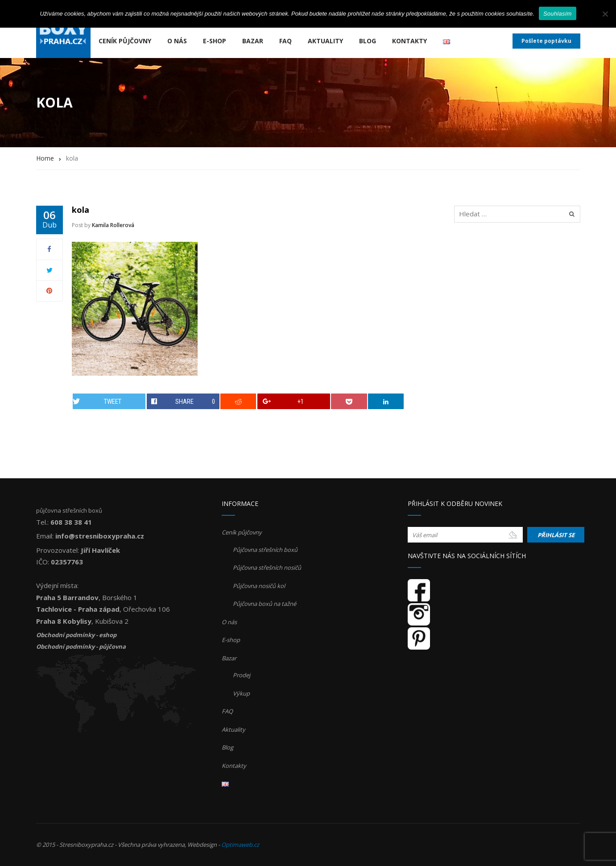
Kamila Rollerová (113, 225)
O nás (177, 41)
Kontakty (409, 41)
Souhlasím (558, 14)
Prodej (242, 675)
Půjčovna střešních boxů (265, 550)
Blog (368, 41)
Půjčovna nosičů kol (259, 586)
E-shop (215, 41)
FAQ (285, 41)
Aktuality (325, 41)
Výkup (241, 693)
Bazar (253, 41)
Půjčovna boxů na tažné (265, 604)
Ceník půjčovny (125, 41)
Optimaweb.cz (240, 845)
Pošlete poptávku (546, 41)
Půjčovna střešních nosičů (267, 568)
